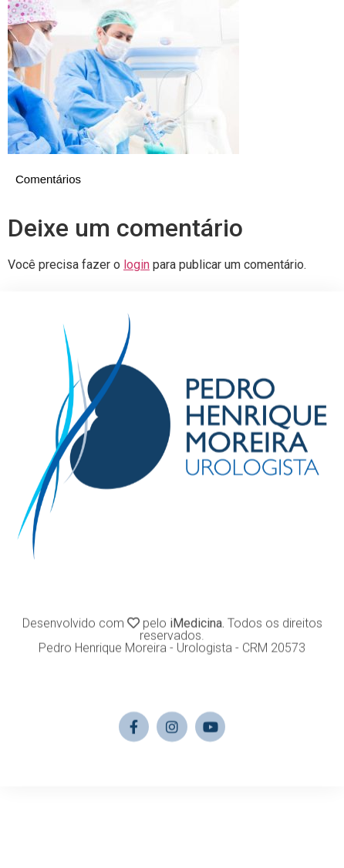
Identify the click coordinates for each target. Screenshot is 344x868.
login (137, 265)
